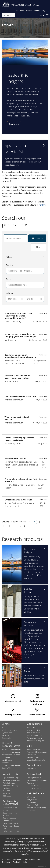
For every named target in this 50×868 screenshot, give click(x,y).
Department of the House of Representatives (10, 815)
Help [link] (25, 862)
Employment (8, 788)
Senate (5, 727)
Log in (45, 11)
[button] (44, 15)
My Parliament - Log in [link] (11, 778)
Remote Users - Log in (11, 780)
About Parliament (34, 733)
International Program (35, 741)
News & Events (33, 727)
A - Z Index (7, 791)
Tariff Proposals (33, 757)
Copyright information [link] (32, 859)
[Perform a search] (4, 15)
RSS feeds (7, 796)
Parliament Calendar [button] (24, 11)
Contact (37, 11)
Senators (6, 735)
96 (20, 526)
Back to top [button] (43, 867)
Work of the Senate (10, 730)
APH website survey (11, 785)
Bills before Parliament (36, 749)
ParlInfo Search (9, 783)
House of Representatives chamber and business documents (12, 755)
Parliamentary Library (35, 738)
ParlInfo (42, 205)
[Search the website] (9, 15)
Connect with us (33, 785)
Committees (32, 769)
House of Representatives (12, 749)
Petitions (30, 783)
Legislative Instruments (36, 760)
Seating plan (7, 738)
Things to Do (32, 800)
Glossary (6, 793)
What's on (31, 797)
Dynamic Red (7, 733)
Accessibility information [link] (11, 859)
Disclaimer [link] (6, 862)
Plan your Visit (32, 805)
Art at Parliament (33, 802)
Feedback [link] (17, 862)
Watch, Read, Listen (34, 730)
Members (6, 763)
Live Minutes (7, 760)
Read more (14, 124)
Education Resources (35, 735)
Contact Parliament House (37, 788)
